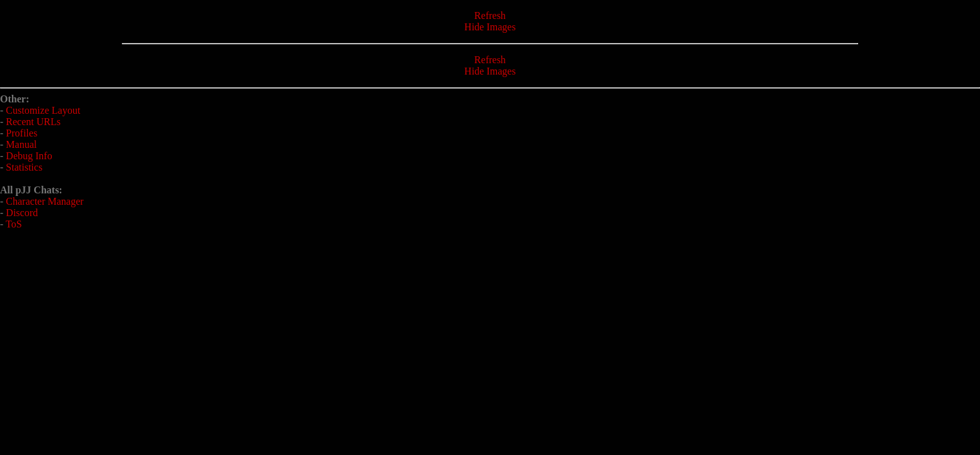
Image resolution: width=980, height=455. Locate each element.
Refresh (490, 15)
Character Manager (45, 201)
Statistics (24, 167)
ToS (14, 224)
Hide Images (490, 27)
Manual (21, 144)
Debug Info (29, 156)
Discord (22, 213)
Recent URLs (33, 122)
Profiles (21, 133)
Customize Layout (43, 110)
